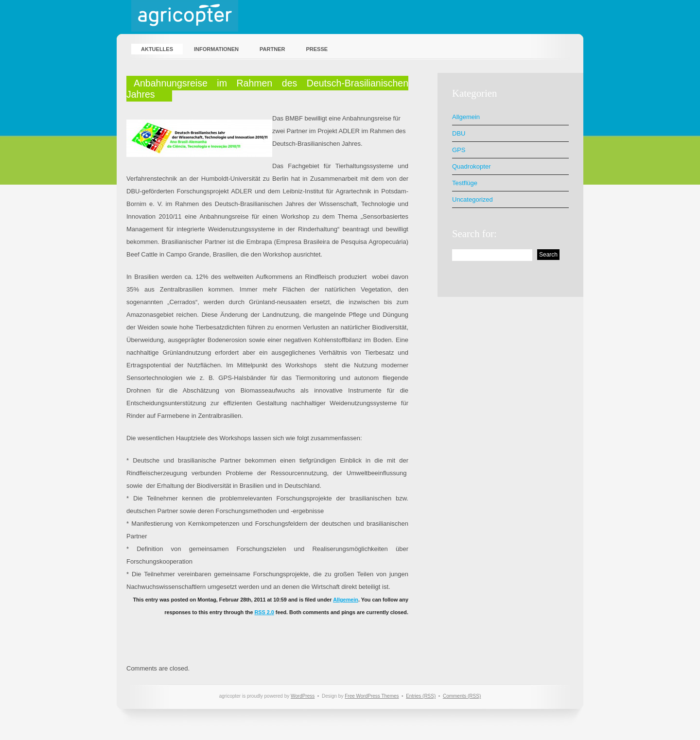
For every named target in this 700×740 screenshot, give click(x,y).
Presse (317, 49)
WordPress (303, 696)
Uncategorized (472, 199)
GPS (459, 150)
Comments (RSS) (462, 696)
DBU (459, 133)
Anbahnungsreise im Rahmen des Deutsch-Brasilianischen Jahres (267, 89)
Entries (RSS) (421, 696)
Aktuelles (157, 49)
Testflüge (465, 183)
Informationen (216, 49)
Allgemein (346, 600)
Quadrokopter (472, 166)
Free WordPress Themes (372, 696)
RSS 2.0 (264, 612)
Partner (272, 49)
